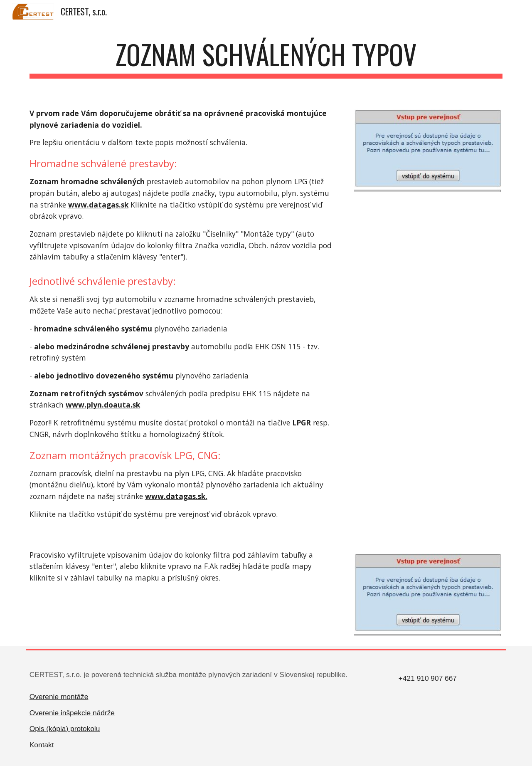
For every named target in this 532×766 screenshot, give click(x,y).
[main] (266, 58)
